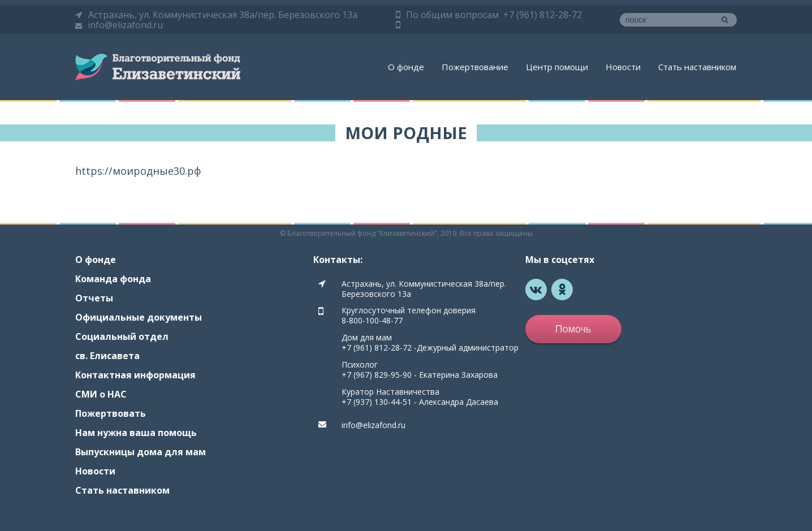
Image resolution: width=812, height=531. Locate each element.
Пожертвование (475, 67)
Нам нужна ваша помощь (136, 433)
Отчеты (94, 298)
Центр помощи (557, 67)
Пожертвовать (111, 413)
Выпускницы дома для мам (141, 452)
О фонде (406, 67)
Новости (623, 67)
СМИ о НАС (101, 394)
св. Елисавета (107, 356)
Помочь (573, 329)
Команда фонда (113, 279)
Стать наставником (697, 67)
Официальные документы (139, 317)
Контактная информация (135, 375)
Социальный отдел (122, 336)
